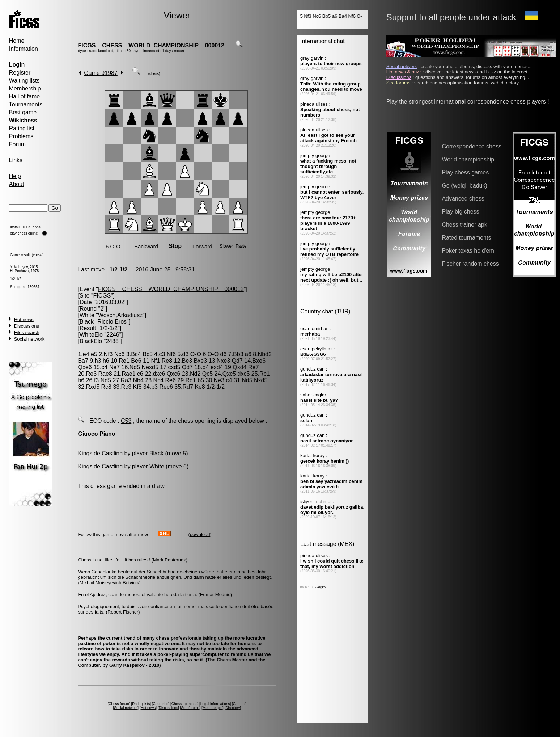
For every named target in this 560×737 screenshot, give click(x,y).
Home (17, 41)
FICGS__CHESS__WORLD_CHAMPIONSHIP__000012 (151, 45)
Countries (161, 704)
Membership (25, 89)
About (17, 184)
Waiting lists (24, 81)
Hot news (24, 319)
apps (37, 227)
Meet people (213, 708)
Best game (23, 112)
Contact (239, 704)
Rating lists (141, 704)
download (200, 534)
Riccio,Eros (112, 322)
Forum (17, 144)
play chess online (24, 233)
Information (24, 49)
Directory (233, 708)
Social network (29, 339)
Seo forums (190, 708)
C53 (126, 421)
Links (16, 160)
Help (15, 176)
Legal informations (215, 704)
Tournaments (26, 104)
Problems (21, 136)
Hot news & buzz (404, 72)
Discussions (27, 326)
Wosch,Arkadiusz (120, 315)
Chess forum (119, 704)
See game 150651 (25, 287)
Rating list (22, 128)
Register (20, 73)
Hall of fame (24, 96)
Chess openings (184, 704)
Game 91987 (101, 73)
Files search (27, 332)
